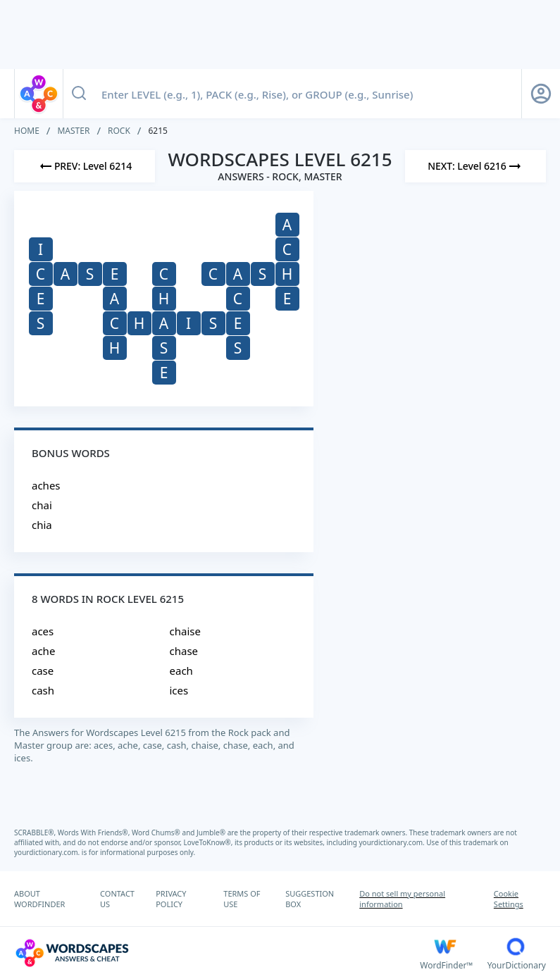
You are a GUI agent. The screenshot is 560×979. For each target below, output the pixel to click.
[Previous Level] (85, 166)
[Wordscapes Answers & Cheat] (217, 953)
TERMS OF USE (242, 899)
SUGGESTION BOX (310, 899)
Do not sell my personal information (402, 899)
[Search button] (79, 94)
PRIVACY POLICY (171, 899)
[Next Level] (475, 166)
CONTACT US (117, 899)
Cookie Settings (509, 899)
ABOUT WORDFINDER (39, 899)
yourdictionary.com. (393, 842)
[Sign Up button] (541, 94)
